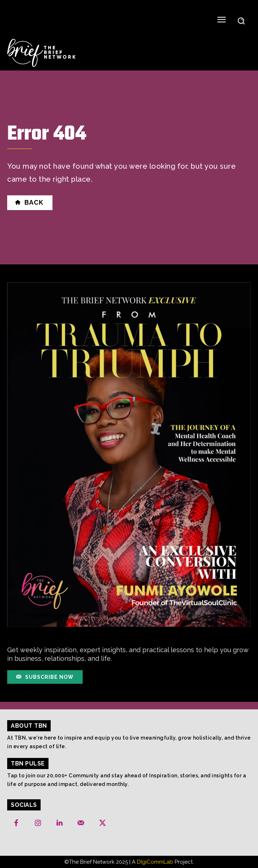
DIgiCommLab (155, 862)
